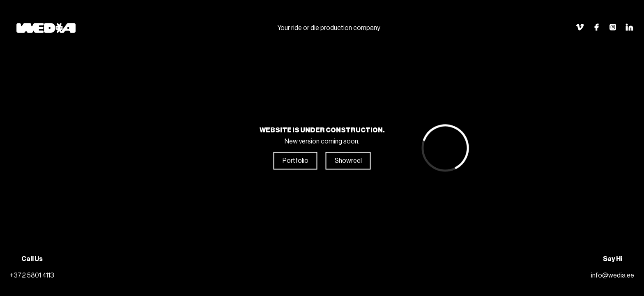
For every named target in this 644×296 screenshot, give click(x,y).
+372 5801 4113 (32, 275)
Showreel (348, 161)
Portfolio (296, 161)
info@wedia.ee (613, 275)
